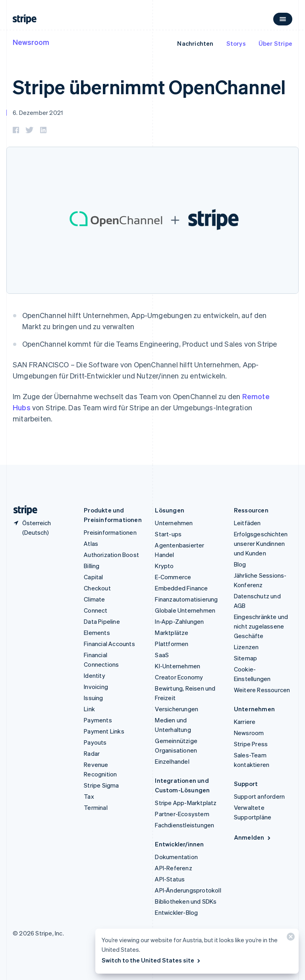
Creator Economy (179, 677)
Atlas (91, 543)
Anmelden (253, 837)
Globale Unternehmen (185, 610)
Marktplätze (172, 633)
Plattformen (172, 644)
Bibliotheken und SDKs (186, 901)
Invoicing (96, 687)
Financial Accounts (109, 644)
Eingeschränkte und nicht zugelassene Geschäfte (261, 626)
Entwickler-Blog (176, 912)
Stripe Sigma (101, 785)
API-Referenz (173, 868)
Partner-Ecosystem (182, 814)
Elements (97, 633)
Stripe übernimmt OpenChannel (149, 86)
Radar (92, 753)
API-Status (170, 879)
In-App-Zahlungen (179, 621)
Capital (93, 577)
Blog (240, 564)
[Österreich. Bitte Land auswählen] (42, 528)
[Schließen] (290, 938)
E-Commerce (173, 577)
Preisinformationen (110, 532)
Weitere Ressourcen (262, 690)
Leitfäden (247, 523)
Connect (96, 610)
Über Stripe (275, 43)
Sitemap (245, 658)
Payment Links (104, 731)
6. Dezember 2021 (38, 113)
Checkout (97, 588)
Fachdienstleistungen (184, 825)
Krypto (164, 566)
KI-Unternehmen (178, 666)
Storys (236, 43)
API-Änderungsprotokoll (188, 890)
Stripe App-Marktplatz (186, 803)
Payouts (95, 742)
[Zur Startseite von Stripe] (22, 510)
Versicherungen (177, 709)
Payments (98, 720)
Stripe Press (251, 744)
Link (89, 709)
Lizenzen (246, 647)
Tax (89, 796)
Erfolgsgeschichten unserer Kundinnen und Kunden (261, 543)
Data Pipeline (102, 621)
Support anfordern (259, 796)
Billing (92, 566)
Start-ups (168, 534)
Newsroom (31, 42)
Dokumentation (176, 857)
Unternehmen (174, 523)
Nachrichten (195, 43)
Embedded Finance (181, 588)
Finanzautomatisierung (186, 599)
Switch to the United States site (152, 960)
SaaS (162, 655)
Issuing (93, 698)
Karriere (245, 722)
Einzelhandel (172, 761)
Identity (95, 675)
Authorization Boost (111, 555)
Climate (94, 599)
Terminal (96, 807)
